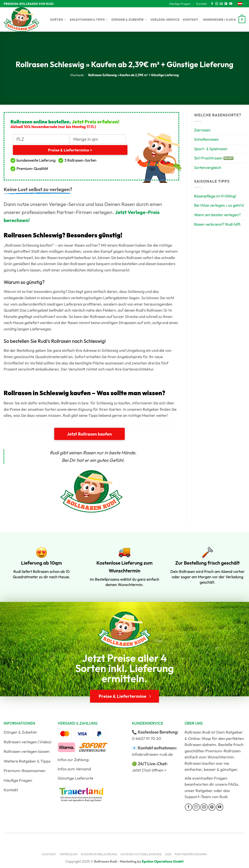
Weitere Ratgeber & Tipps (27, 761)
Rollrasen (193, 744)
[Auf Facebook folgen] (212, 4)
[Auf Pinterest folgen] (226, 4)
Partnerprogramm (191, 854)
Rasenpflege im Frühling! (215, 196)
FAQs (233, 784)
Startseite (77, 75)
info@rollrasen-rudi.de (152, 754)
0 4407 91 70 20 (146, 738)
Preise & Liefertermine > (70, 150)
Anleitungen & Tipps (89, 20)
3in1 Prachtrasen (208, 158)
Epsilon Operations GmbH (163, 861)
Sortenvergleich (208, 168)
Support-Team (198, 797)
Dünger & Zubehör (129, 20)
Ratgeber (204, 790)
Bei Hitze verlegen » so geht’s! (219, 205)
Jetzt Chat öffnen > (149, 770)
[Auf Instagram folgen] (217, 4)
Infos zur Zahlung (73, 760)
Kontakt (201, 4)
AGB (168, 854)
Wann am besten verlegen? (217, 215)
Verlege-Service (165, 19)
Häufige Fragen (180, 4)
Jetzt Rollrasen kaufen (89, 434)
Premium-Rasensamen (24, 770)
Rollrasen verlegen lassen (27, 751)
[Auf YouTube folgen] (231, 4)
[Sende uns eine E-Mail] (221, 4)
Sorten (58, 20)
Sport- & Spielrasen (211, 149)
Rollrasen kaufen (200, 763)
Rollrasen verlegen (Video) (28, 742)
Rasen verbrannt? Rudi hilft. (218, 224)
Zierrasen (202, 130)
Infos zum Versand (74, 769)
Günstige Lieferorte (76, 778)
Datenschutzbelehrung (141, 854)
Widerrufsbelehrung (99, 854)
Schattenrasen (206, 139)
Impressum (69, 854)
